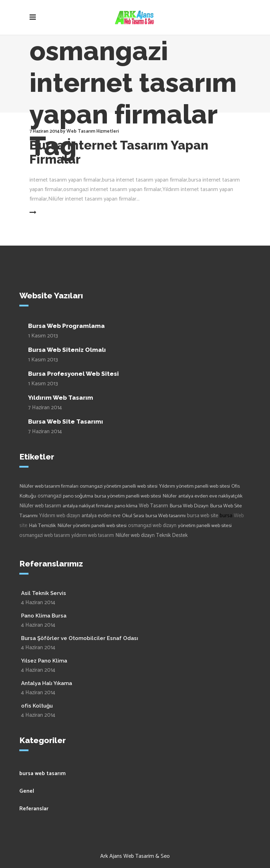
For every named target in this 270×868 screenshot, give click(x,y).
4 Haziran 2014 (38, 603)
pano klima (126, 506)
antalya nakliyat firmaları (88, 506)
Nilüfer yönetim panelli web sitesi (92, 526)
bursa (226, 516)
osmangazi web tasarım (45, 536)
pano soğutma (78, 496)
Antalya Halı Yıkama (47, 683)
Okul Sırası (133, 516)
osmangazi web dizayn (152, 526)
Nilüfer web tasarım (40, 506)
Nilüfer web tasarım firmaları (49, 486)
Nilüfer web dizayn (135, 536)
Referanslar (34, 809)
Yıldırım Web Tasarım (61, 398)
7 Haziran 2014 (45, 408)
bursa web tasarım (43, 774)
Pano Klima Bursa (44, 616)
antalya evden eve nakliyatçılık (210, 496)
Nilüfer (170, 496)
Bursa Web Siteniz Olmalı (67, 350)
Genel (27, 791)
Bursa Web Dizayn (189, 506)
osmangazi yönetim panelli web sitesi (119, 486)
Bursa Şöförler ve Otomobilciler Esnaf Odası (80, 638)
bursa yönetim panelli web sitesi (128, 496)
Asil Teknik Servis (44, 593)
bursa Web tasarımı (166, 516)
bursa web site (203, 516)
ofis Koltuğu (37, 706)
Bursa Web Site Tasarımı (66, 422)
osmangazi (50, 496)
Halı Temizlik (42, 526)
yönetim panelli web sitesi (205, 526)
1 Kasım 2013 (43, 336)
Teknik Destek (172, 536)
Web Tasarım (153, 506)
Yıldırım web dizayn (60, 516)
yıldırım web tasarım (93, 536)
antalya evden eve (101, 516)
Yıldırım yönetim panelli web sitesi (194, 486)
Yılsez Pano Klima (44, 661)
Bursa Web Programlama (66, 326)
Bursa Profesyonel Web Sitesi (73, 374)
